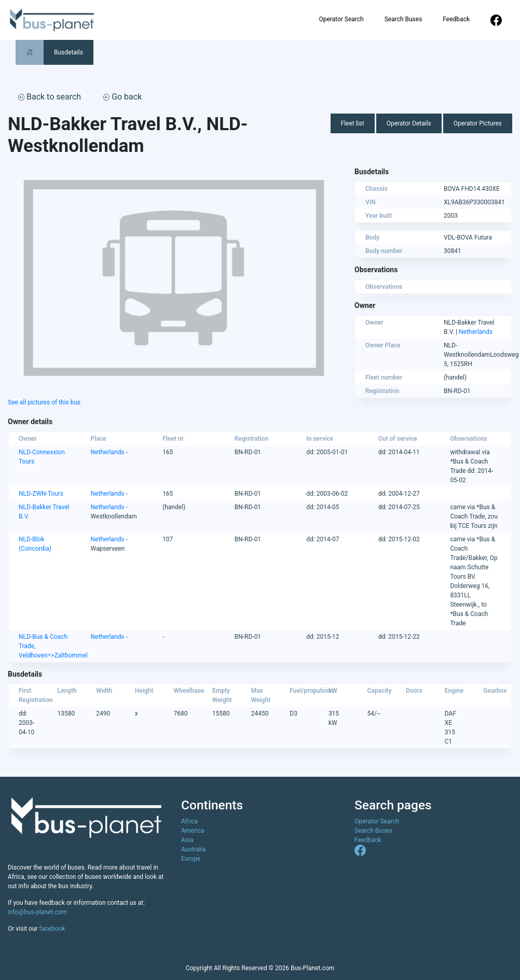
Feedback (456, 19)
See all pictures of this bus (44, 402)
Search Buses (403, 19)
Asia (187, 840)
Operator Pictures (478, 123)
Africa (189, 821)
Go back (122, 97)
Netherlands (476, 332)
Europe (191, 859)
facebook (52, 929)
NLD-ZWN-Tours (41, 494)
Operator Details (409, 123)
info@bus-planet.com (37, 912)
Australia (193, 849)
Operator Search (341, 19)
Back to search (50, 97)
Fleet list (353, 123)
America (193, 831)
